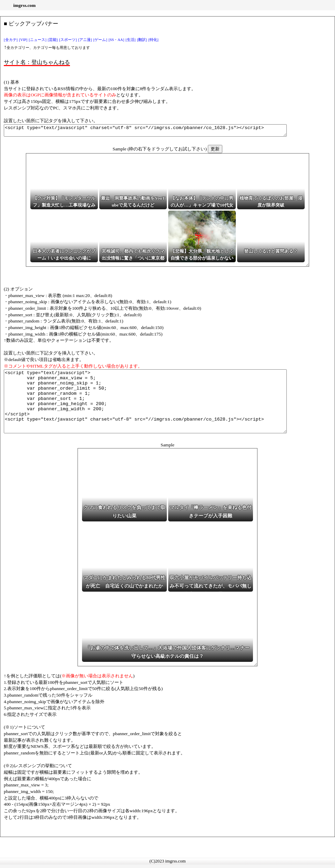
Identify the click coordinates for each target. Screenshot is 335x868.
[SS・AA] (116, 40)
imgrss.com (25, 5)
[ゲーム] (100, 40)
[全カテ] (11, 40)
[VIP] (23, 40)
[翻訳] (142, 40)
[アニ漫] (85, 40)
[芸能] (53, 40)
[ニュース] (37, 40)
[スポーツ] (68, 40)
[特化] (154, 40)
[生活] (130, 40)
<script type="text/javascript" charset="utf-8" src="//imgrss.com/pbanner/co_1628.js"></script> (163, 131)
